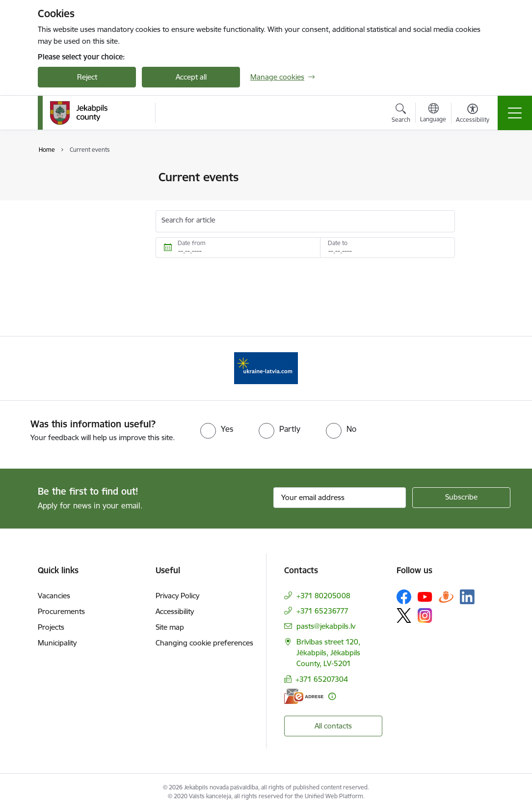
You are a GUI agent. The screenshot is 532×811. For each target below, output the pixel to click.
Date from (192, 243)
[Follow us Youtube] (425, 596)
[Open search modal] (401, 114)
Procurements (61, 611)
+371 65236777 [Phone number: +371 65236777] (322, 611)
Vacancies (54, 596)
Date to (338, 243)
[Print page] (480, 173)
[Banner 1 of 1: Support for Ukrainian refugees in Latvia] (266, 368)
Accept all (191, 77)
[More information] (332, 696)
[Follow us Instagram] (425, 615)
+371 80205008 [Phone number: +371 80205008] (323, 596)
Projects (51, 627)
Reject (87, 77)
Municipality (57, 643)
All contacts (333, 726)
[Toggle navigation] (515, 113)
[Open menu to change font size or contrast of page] (473, 114)
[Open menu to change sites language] (433, 114)
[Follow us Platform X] (404, 615)
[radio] (217, 429)
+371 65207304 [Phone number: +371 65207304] (322, 679)
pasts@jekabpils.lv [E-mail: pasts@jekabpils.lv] (326, 626)
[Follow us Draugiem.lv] (446, 597)
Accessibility (175, 611)
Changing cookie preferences (204, 643)
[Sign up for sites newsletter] (461, 498)
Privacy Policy (177, 596)
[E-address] (304, 696)
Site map (170, 627)
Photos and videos (79, 178)
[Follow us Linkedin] (467, 597)
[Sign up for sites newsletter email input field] (340, 498)
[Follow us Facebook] (404, 597)
